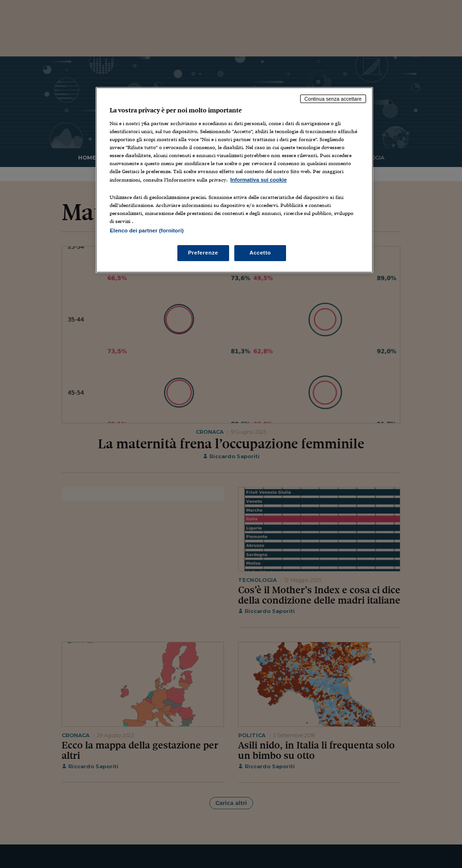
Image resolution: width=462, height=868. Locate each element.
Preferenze (203, 253)
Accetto (260, 253)
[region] (234, 180)
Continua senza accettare (333, 99)
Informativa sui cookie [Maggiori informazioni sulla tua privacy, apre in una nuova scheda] (258, 180)
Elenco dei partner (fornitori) (147, 231)
